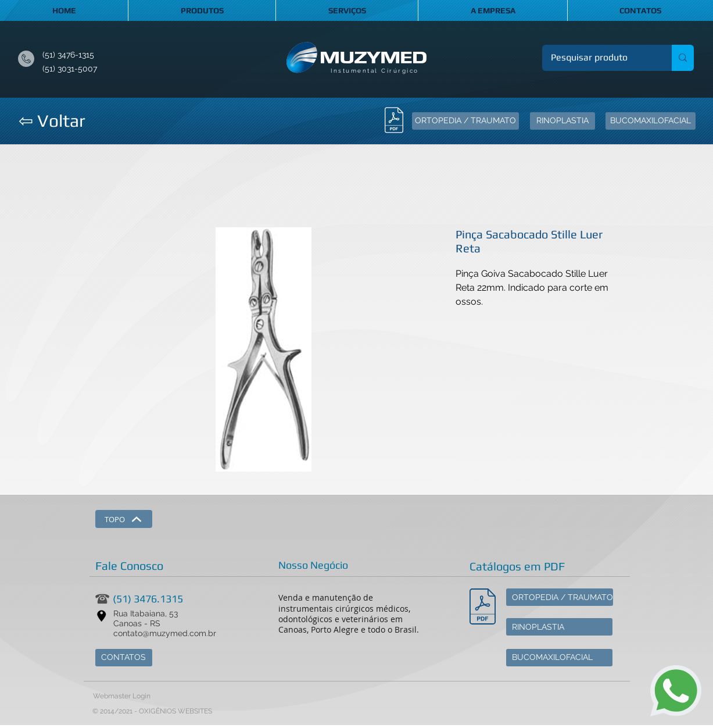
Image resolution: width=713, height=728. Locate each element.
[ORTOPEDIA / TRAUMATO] (465, 121)
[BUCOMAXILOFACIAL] (651, 121)
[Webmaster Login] (122, 697)
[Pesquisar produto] (599, 58)
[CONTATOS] (124, 658)
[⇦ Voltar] (52, 121)
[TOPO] (124, 519)
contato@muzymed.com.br (165, 633)
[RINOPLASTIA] (562, 121)
